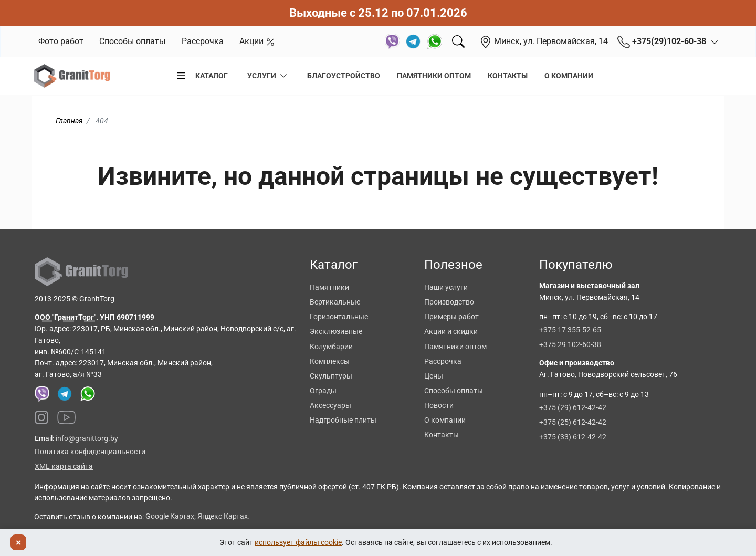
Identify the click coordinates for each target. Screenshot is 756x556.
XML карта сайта (64, 466)
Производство (449, 302)
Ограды (323, 391)
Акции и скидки (451, 331)
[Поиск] (458, 41)
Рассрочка (203, 41)
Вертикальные (335, 302)
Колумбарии (331, 347)
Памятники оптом (434, 76)
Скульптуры (331, 376)
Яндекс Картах (223, 517)
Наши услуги (446, 287)
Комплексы (330, 361)
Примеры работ (451, 317)
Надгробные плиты (343, 420)
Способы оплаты (132, 41)
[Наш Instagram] (41, 417)
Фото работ (61, 41)
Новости (439, 405)
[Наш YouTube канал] (67, 417)
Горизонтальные (339, 317)
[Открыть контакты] (712, 41)
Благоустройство (344, 76)
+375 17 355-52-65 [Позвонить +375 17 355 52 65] (570, 330)
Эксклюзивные (336, 331)
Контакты (508, 76)
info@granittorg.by (87, 438)
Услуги (267, 76)
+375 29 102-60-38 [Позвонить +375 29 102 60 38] (570, 344)
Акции (257, 41)
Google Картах (170, 517)
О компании (569, 76)
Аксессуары (330, 405)
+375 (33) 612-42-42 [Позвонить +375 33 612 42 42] (573, 437)
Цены (434, 376)
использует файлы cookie (298, 542)
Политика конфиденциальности (90, 452)
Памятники (329, 287)
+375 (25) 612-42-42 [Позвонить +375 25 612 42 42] (573, 422)
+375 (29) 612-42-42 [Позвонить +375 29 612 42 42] (573, 407)
